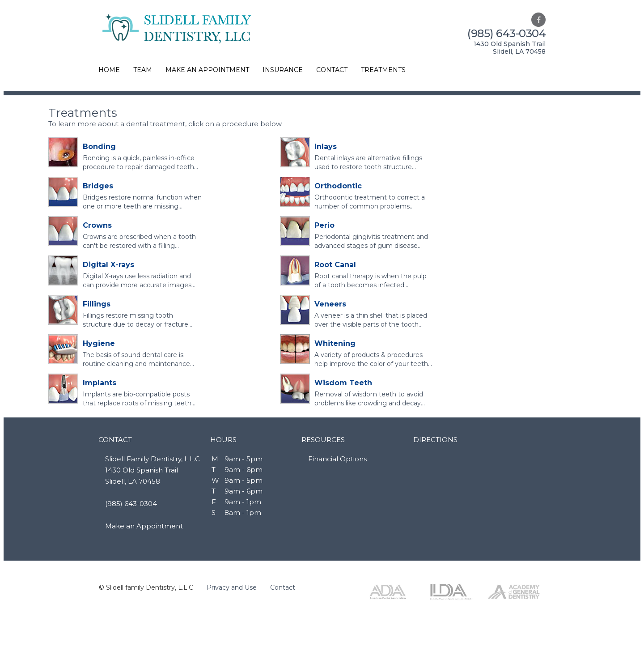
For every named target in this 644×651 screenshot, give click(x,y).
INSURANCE (283, 70)
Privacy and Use (232, 587)
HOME (109, 70)
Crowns (97, 225)
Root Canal (335, 265)
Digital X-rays (108, 265)
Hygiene (99, 343)
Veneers (330, 304)
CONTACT (332, 70)
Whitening (335, 343)
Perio (324, 225)
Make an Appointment (144, 526)
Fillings (97, 304)
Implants (100, 383)
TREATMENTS (383, 70)
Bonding (99, 147)
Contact (283, 587)
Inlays (326, 147)
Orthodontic (338, 186)
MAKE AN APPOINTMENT (207, 70)
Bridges (98, 186)
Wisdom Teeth (343, 383)
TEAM (143, 70)
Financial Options (337, 459)
